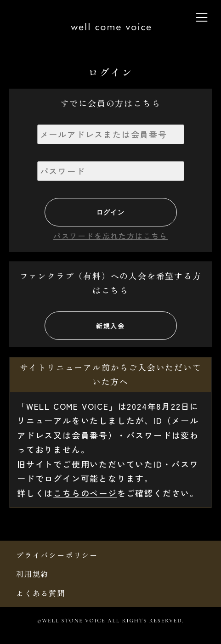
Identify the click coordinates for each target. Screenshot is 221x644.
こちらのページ (85, 493)
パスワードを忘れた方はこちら (110, 236)
